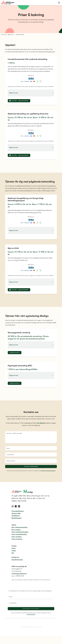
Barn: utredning (16, 531)
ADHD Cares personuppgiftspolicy (48, 472)
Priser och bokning (17, 540)
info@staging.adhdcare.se (19, 575)
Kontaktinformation (17, 561)
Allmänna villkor (16, 515)
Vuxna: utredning (17, 538)
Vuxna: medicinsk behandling (20, 533)
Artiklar (14, 552)
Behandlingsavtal (17, 519)
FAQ (13, 554)
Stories (14, 550)
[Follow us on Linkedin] (19, 508)
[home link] (8, 3)
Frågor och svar (14, 93)
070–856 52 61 (41, 424)
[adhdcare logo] (28, 493)
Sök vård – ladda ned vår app (20, 101)
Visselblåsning (16, 517)
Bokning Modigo (15, 354)
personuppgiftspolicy (31, 616)
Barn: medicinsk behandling (19, 529)
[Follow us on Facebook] (16, 508)
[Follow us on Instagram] (13, 508)
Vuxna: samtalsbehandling (19, 536)
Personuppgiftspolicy (18, 512)
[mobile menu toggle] (59, 3)
